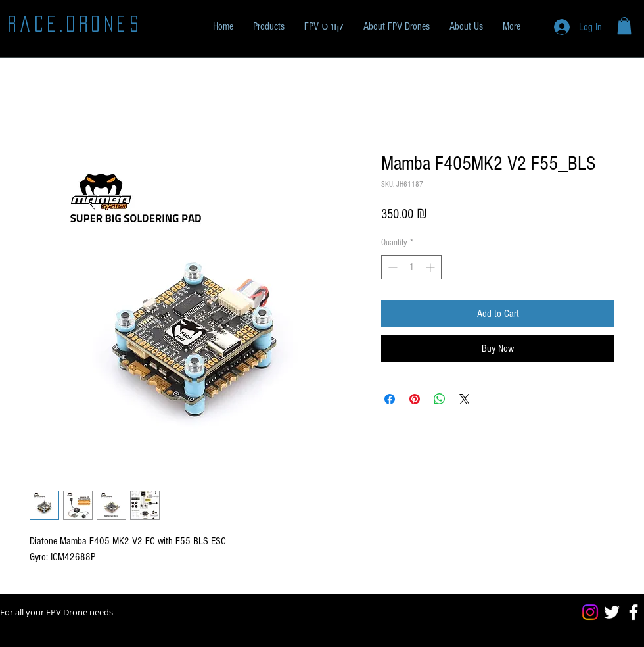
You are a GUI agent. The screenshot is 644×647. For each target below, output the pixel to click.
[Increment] (431, 267)
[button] (269, 27)
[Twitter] (612, 612)
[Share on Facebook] (390, 399)
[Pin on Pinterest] (415, 399)
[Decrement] (391, 267)
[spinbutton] (411, 267)
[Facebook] (633, 612)
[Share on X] (465, 399)
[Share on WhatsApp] (440, 399)
